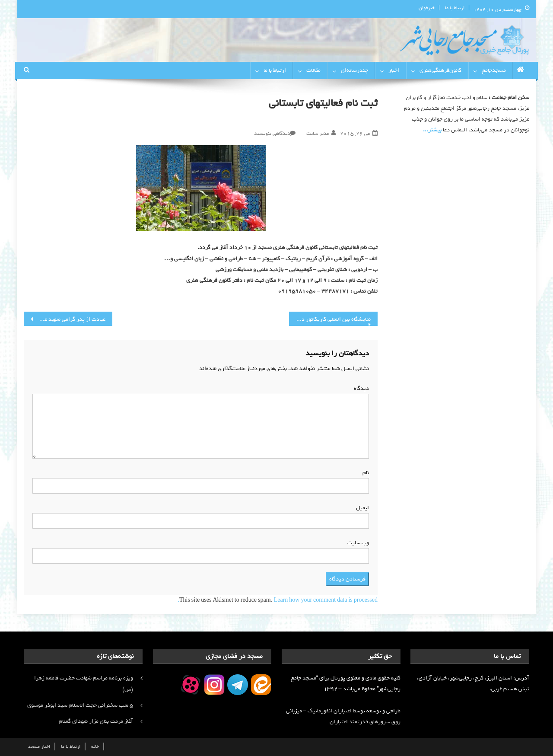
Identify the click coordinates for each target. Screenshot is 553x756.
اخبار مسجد (39, 746)
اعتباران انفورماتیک (330, 711)
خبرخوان (427, 8)
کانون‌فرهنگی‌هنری (440, 70)
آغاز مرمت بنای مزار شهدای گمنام (96, 721)
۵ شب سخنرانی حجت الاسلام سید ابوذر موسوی (80, 705)
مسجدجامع (494, 70)
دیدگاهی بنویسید (272, 134)
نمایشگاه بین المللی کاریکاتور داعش (331, 319)
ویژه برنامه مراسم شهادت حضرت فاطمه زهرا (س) (84, 684)
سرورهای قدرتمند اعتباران (360, 722)
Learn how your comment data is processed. (278, 600)
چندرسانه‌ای (354, 70)
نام (364, 473)
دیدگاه (360, 388)
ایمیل (361, 508)
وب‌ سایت (358, 543)
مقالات (313, 70)
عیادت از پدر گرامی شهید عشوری (68, 319)
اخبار (394, 70)
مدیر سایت (318, 134)
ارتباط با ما (455, 8)
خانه (95, 746)
